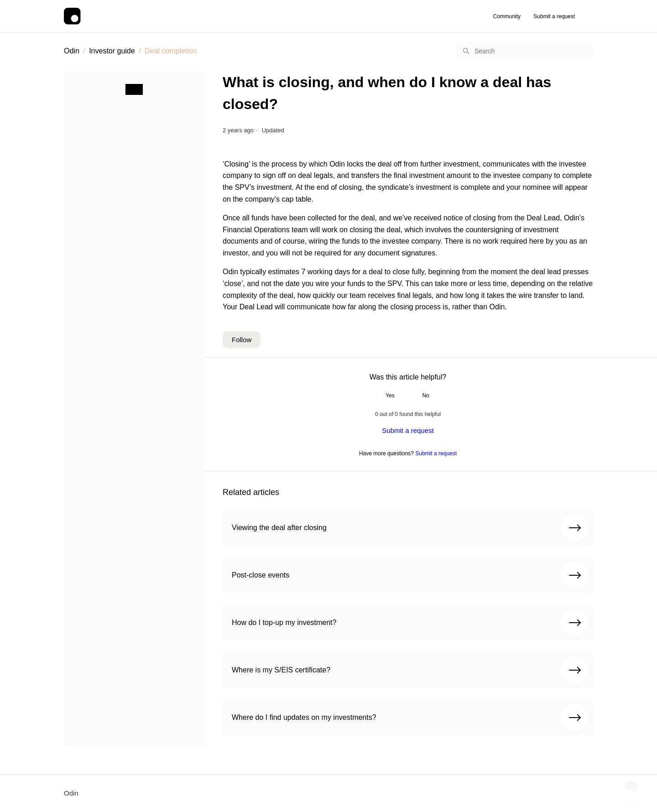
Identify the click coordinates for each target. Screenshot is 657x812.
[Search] (525, 51)
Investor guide (112, 51)
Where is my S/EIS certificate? (410, 670)
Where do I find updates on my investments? (410, 718)
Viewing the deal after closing (410, 528)
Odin (72, 51)
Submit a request (554, 16)
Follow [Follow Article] (242, 340)
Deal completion (171, 51)
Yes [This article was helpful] (390, 396)
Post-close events (410, 575)
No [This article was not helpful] (425, 396)
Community (507, 16)
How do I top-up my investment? (410, 623)
